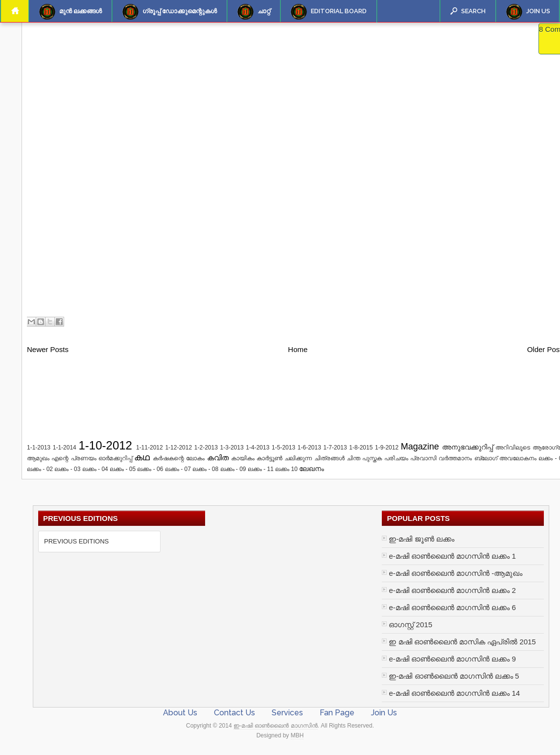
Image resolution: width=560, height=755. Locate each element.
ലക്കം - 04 (95, 469)
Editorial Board (329, 12)
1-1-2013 (39, 448)
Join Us (528, 12)
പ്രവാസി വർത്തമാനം (441, 458)
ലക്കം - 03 (67, 469)
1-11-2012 (150, 448)
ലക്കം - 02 (40, 469)
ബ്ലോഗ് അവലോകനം (505, 458)
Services (287, 713)
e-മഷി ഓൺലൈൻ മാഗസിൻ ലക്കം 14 (454, 693)
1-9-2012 (387, 448)
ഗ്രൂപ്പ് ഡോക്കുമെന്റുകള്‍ (170, 12)
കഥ (142, 457)
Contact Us (234, 713)
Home (298, 349)
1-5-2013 (283, 448)
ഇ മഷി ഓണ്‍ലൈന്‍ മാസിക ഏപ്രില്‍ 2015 (462, 642)
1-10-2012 (105, 445)
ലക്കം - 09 (233, 469)
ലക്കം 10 (286, 469)
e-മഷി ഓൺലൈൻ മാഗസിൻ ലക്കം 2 (452, 590)
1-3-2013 (232, 448)
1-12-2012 (178, 448)
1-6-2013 (309, 448)
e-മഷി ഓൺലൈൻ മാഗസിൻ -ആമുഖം (455, 573)
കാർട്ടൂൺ (269, 458)
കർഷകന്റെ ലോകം (179, 458)
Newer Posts (48, 349)
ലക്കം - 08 (205, 469)
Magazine (420, 447)
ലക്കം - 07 (178, 469)
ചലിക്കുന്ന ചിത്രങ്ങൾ (314, 458)
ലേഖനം (312, 469)
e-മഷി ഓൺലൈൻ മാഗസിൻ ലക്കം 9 (452, 659)
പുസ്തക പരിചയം (385, 458)
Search (468, 11)
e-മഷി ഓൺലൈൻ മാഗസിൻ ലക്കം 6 (452, 607)
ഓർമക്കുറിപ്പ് (115, 458)
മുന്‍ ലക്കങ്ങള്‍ (70, 12)
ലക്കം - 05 (123, 469)
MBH (297, 735)
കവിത (218, 458)
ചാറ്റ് (254, 12)
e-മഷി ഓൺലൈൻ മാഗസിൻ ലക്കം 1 (452, 556)
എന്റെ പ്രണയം (74, 458)
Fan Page (337, 713)
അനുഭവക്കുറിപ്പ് (467, 447)
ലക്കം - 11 (261, 469)
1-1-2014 (65, 448)
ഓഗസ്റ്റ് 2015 (410, 625)
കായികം (243, 458)
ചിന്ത (353, 458)
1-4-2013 (257, 448)
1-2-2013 (206, 448)
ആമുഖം (38, 458)
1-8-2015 (361, 448)
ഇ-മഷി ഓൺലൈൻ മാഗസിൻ (276, 726)
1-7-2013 (335, 448)
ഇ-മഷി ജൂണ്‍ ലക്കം (421, 539)
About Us (180, 713)
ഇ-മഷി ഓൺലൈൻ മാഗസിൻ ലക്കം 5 (454, 676)
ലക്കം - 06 (150, 469)
